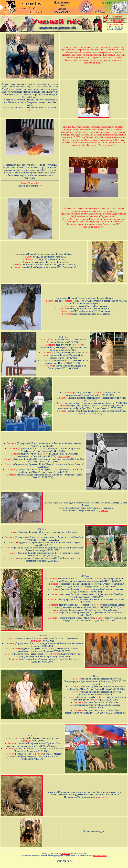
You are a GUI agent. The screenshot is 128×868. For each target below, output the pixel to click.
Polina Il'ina (65, 854)
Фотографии (64, 456)
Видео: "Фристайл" (30, 183)
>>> (30, 110)
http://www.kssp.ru (100, 856)
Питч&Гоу (37, 641)
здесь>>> (104, 511)
